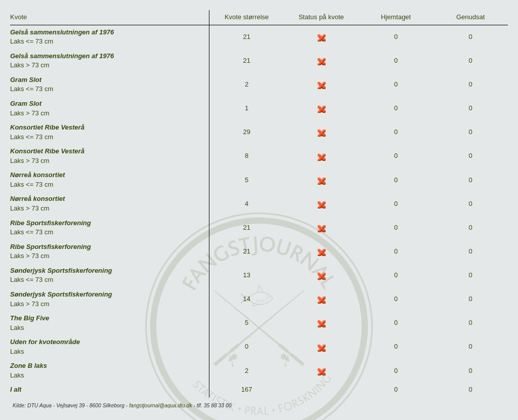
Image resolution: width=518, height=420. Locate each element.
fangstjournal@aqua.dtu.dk (160, 406)
